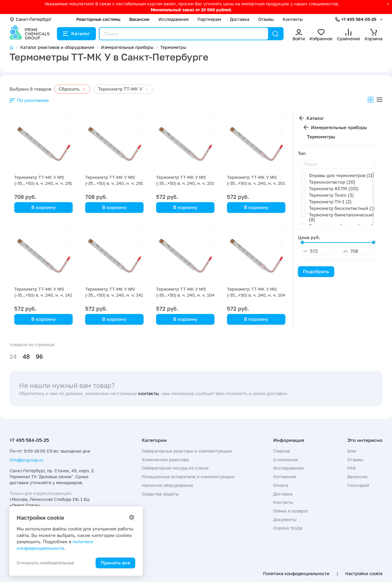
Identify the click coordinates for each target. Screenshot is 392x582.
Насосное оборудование (167, 485)
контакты (148, 393)
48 (26, 356)
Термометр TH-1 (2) (330, 202)
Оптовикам (285, 477)
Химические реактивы (165, 460)
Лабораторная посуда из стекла (175, 468)
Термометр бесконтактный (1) (342, 208)
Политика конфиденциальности (296, 574)
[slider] (302, 242)
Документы (285, 520)
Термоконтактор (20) (332, 182)
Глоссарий (358, 485)
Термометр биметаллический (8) (341, 217)
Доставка (240, 19)
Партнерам (209, 19)
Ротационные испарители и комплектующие (188, 477)
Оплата (281, 485)
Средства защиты (160, 494)
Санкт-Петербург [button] (31, 19)
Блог (352, 451)
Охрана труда (288, 528)
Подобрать (316, 271)
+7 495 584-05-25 (359, 19)
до (346, 251)
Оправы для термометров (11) (342, 175)
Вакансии (139, 19)
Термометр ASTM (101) (334, 188)
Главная (281, 451)
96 (39, 356)
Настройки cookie (364, 574)
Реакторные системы (98, 19)
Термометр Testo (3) (331, 195)
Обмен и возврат (291, 511)
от (305, 251)
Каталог (76, 33)
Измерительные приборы (339, 127)
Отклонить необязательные (45, 563)
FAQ (351, 468)
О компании (286, 460)
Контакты (293, 19)
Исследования (174, 19)
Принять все (115, 563)
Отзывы (266, 19)
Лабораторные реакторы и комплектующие (187, 451)
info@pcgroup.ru (26, 460)
